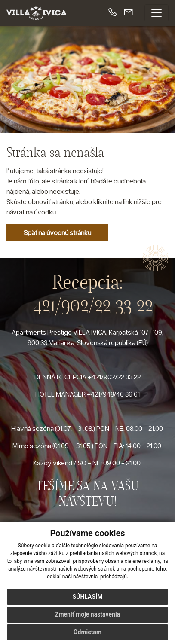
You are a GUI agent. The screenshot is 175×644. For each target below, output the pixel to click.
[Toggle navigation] (157, 13)
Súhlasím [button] (88, 597)
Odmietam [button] (87, 632)
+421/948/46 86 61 (113, 394)
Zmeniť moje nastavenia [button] (87, 614)
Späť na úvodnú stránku (57, 232)
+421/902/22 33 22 (88, 305)
